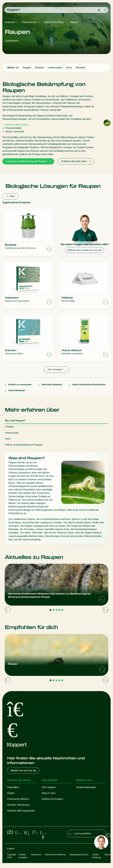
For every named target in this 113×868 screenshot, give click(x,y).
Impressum (36, 860)
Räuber (11, 793)
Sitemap (108, 860)
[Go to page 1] (51, 610)
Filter (10, 196)
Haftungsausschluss (79, 860)
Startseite (10, 22)
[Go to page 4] (59, 610)
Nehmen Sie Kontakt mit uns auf (85, 250)
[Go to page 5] (62, 610)
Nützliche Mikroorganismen (21, 811)
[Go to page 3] (56, 610)
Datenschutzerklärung (55, 860)
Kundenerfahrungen (86, 787)
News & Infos (49, 793)
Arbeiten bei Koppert (52, 799)
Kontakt (46, 805)
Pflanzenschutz (30, 22)
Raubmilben (13, 787)
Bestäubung (13, 822)
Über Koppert (49, 787)
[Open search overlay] (100, 10)
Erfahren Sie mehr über (76, 161)
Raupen (74, 22)
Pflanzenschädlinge (54, 22)
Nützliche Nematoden (17, 125)
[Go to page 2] (54, 610)
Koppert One (83, 793)
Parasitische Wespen (18, 799)
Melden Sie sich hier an (24, 771)
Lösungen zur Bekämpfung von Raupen (28, 161)
